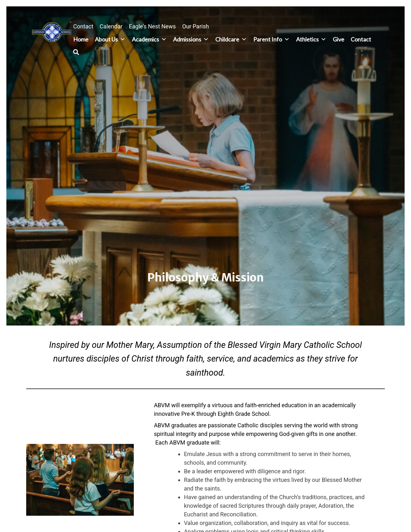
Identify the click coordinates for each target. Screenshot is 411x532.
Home (81, 39)
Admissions (191, 39)
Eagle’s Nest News (152, 26)
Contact (83, 26)
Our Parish (195, 26)
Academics (149, 39)
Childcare (231, 39)
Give (339, 39)
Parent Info (271, 39)
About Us (110, 39)
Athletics (311, 39)
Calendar (111, 26)
